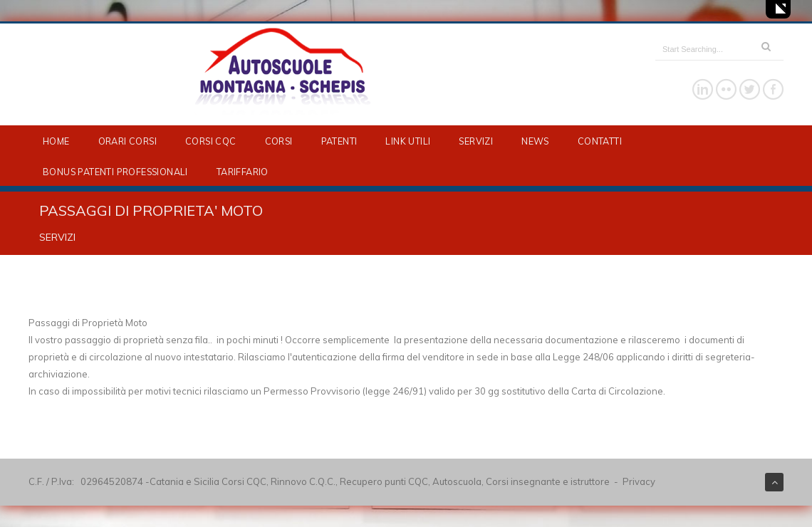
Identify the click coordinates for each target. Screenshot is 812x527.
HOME (56, 141)
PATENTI (339, 141)
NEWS (535, 141)
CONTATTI (600, 141)
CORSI (279, 141)
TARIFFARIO (243, 172)
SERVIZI (476, 141)
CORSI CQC (211, 141)
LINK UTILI (408, 141)
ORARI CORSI (127, 141)
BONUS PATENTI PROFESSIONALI (115, 172)
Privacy (639, 481)
